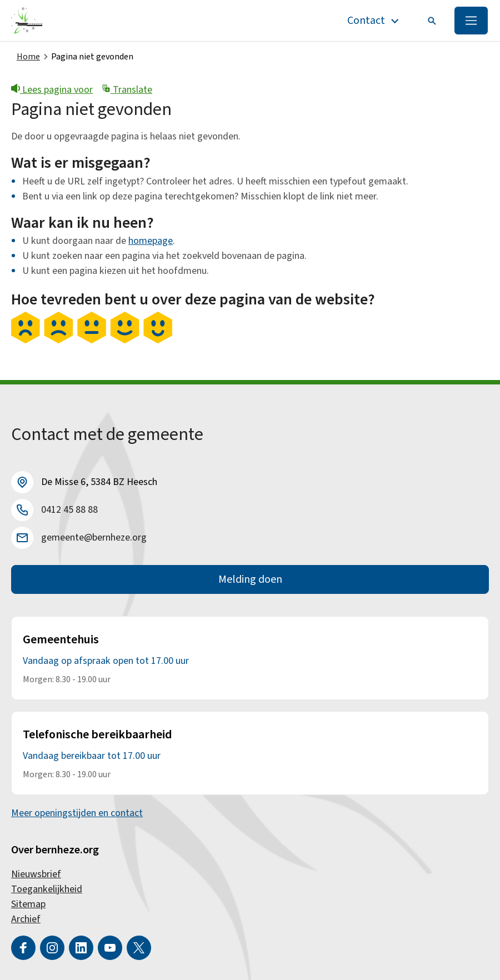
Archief (26, 919)
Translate (127, 90)
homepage (151, 241)
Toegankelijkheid (47, 889)
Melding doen (250, 579)
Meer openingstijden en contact (77, 813)
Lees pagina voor (52, 90)
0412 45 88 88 (69, 510)
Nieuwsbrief (36, 874)
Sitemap (28, 904)
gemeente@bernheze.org (94, 537)
